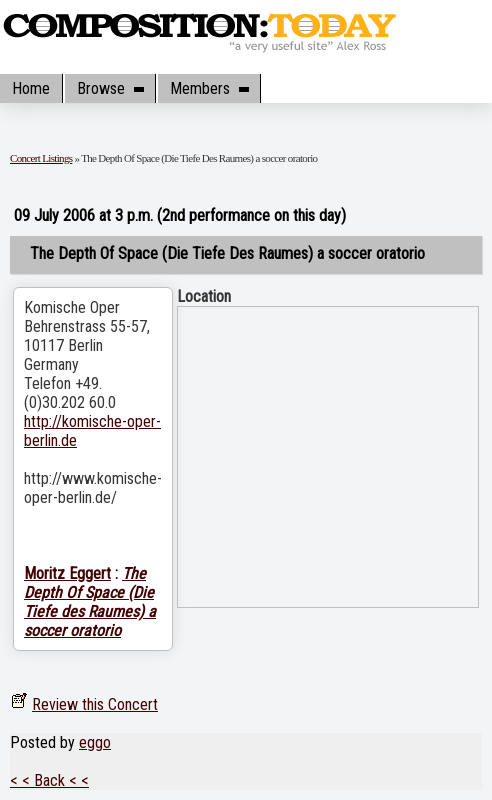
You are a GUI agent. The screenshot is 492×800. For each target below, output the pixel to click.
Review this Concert (95, 704)
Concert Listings (41, 158)
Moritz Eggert (67, 573)
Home (31, 88)
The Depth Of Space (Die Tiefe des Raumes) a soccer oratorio (90, 602)
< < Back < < (49, 780)
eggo (95, 742)
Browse (110, 88)
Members (209, 88)
